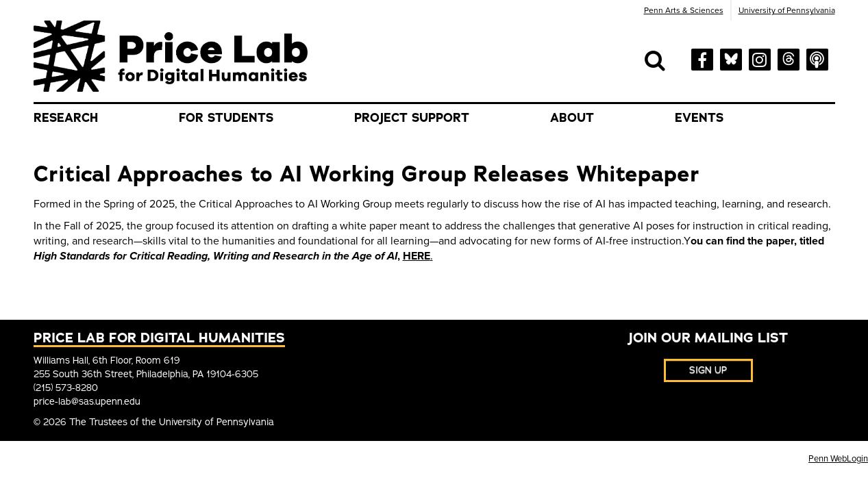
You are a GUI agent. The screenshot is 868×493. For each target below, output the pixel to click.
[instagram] (760, 58)
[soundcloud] (817, 58)
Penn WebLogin (838, 459)
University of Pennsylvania (787, 10)
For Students (226, 118)
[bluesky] (731, 57)
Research (66, 118)
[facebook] (702, 59)
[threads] (789, 57)
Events (699, 118)
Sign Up (708, 370)
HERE (417, 256)
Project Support (412, 118)
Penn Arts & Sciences (684, 10)
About (572, 118)
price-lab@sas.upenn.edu (87, 402)
